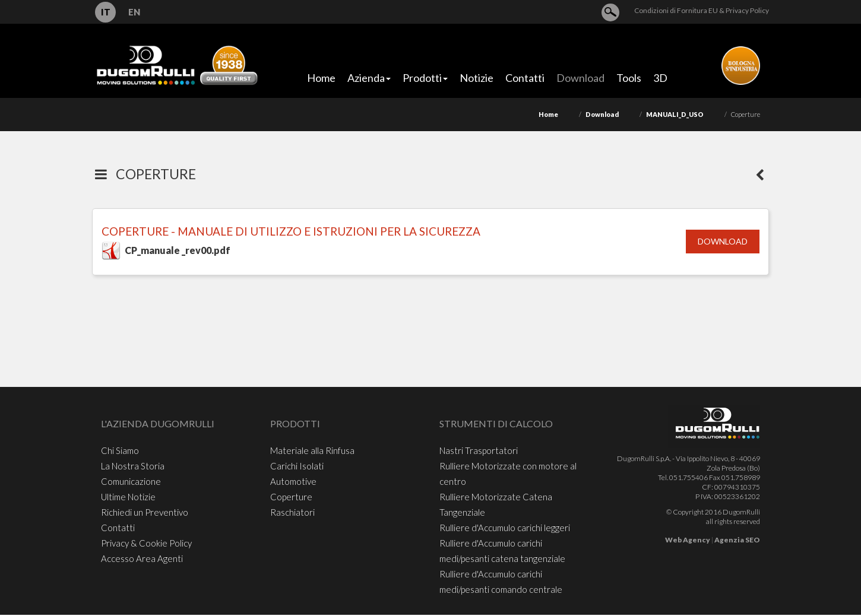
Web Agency (688, 540)
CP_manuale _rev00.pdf (178, 250)
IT (106, 12)
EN (134, 12)
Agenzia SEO (737, 540)
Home (548, 114)
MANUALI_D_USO (675, 114)
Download (602, 114)
